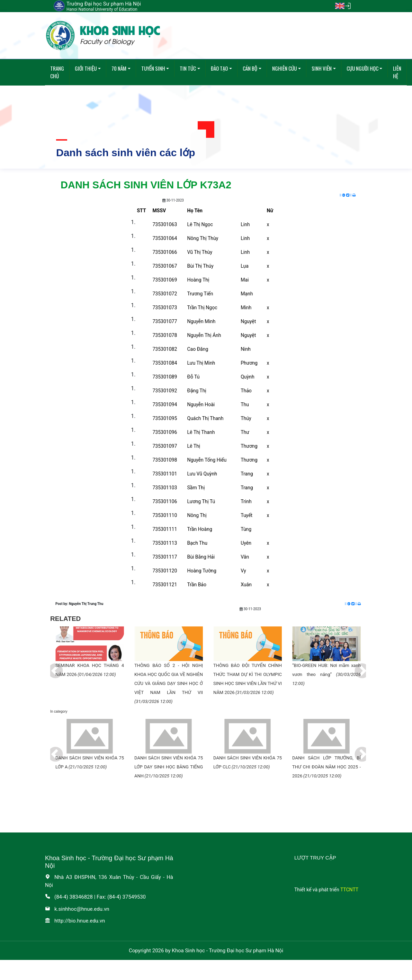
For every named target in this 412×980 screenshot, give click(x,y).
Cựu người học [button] (362, 68)
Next (357, 666)
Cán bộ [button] (250, 68)
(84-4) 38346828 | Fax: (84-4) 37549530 (95, 897)
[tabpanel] (90, 653)
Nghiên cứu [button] (284, 68)
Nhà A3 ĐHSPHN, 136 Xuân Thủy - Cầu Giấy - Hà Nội (109, 881)
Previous (50, 666)
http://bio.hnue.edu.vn (75, 921)
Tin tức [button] (188, 68)
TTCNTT (349, 890)
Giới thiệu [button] (86, 68)
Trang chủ (57, 72)
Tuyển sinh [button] (153, 68)
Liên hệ (397, 72)
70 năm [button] (119, 68)
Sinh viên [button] (322, 68)
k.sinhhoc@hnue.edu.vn (77, 909)
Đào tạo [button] (219, 68)
